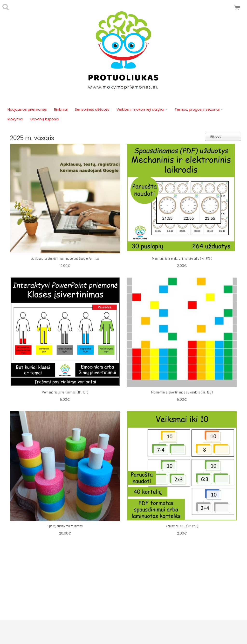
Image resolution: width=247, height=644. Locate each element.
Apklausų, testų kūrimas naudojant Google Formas (65, 258)
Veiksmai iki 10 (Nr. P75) (182, 526)
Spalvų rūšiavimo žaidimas (65, 526)
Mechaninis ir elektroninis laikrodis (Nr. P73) (182, 258)
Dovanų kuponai (45, 119)
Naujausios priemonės (27, 109)
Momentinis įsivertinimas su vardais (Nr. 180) (182, 392)
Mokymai (15, 119)
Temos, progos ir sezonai (199, 109)
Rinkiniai (61, 109)
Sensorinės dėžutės (92, 109)
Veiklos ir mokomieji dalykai (142, 109)
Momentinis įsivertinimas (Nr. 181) (65, 392)
